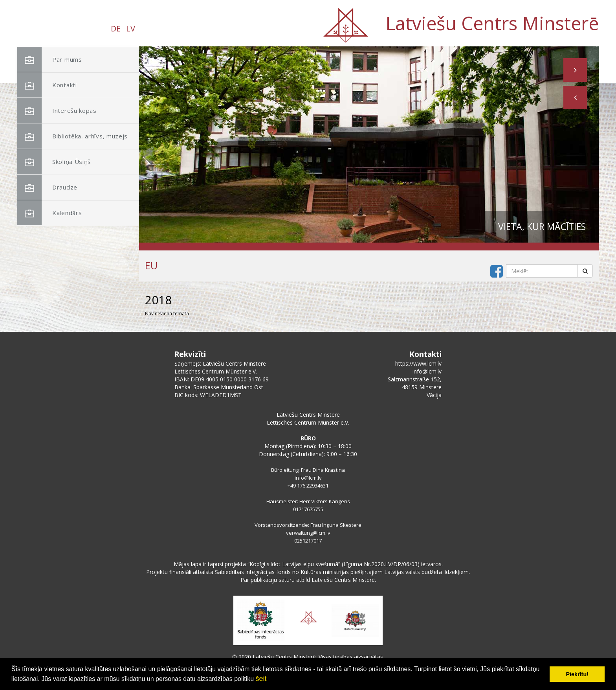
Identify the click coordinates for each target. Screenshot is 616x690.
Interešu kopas (57, 111)
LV (131, 29)
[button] (575, 98)
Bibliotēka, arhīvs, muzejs (72, 136)
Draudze (47, 187)
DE (116, 29)
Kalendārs (49, 213)
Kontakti (47, 85)
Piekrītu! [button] (577, 674)
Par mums (50, 60)
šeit (261, 679)
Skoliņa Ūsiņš (54, 162)
